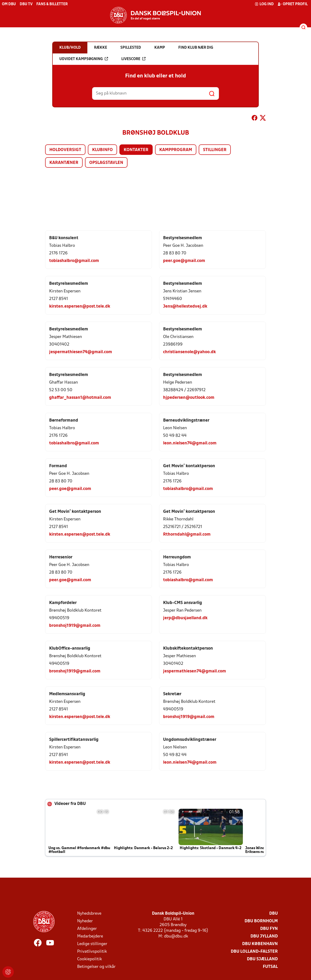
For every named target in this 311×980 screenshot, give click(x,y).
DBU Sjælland (262, 959)
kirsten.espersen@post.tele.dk (80, 307)
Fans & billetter (52, 4)
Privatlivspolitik (92, 952)
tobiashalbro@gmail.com (74, 261)
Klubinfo (102, 150)
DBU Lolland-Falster (254, 952)
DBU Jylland (264, 936)
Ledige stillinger (92, 944)
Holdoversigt (65, 150)
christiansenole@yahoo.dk (189, 352)
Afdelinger (87, 929)
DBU (273, 914)
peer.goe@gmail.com (184, 261)
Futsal (270, 967)
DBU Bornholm (261, 921)
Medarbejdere (90, 936)
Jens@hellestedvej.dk (185, 307)
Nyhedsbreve (89, 914)
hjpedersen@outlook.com (189, 398)
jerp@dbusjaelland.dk (185, 618)
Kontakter (136, 150)
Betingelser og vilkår (96, 967)
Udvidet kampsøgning (84, 59)
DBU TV (26, 4)
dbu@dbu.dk (176, 936)
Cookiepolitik (90, 959)
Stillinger (215, 150)
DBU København (260, 944)
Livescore (133, 59)
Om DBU (9, 4)
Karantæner (64, 163)
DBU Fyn (269, 929)
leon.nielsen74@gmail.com (190, 443)
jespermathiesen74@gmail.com (81, 352)
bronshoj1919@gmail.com (75, 626)
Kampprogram (176, 150)
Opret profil (293, 4)
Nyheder (85, 921)
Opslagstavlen (106, 163)
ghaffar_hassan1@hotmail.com (80, 398)
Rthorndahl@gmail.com (187, 535)
